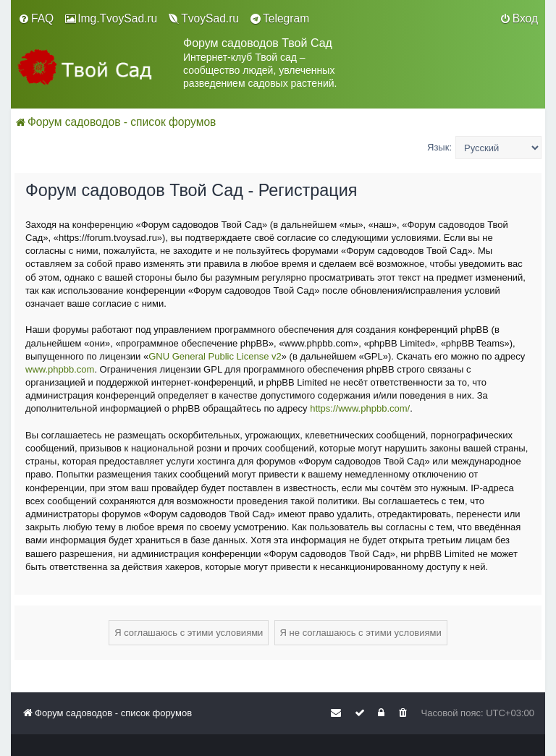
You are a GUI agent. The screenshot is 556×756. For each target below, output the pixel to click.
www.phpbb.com (60, 369)
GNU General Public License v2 (215, 356)
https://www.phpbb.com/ (360, 408)
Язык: (439, 147)
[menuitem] (36, 19)
